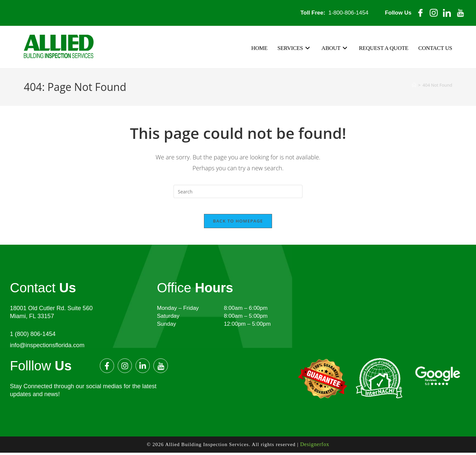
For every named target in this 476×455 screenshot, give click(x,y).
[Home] (414, 85)
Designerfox (315, 447)
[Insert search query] (238, 191)
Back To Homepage (238, 225)
